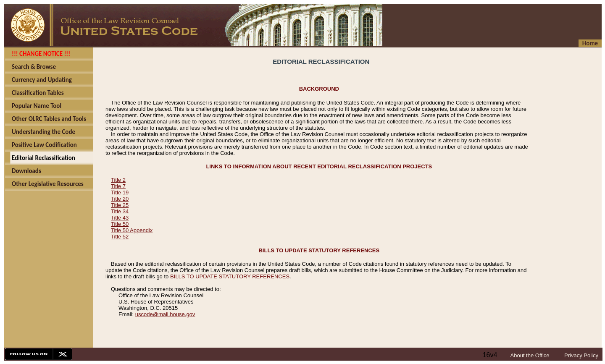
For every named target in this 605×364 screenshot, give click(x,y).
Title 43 (120, 218)
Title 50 (120, 224)
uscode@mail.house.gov (165, 314)
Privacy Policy (581, 355)
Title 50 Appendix (132, 230)
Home (590, 43)
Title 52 (120, 237)
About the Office (530, 355)
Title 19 (120, 192)
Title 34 (120, 211)
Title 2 (118, 180)
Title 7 (118, 186)
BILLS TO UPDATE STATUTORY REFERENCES (230, 276)
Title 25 (120, 205)
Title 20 (120, 199)
